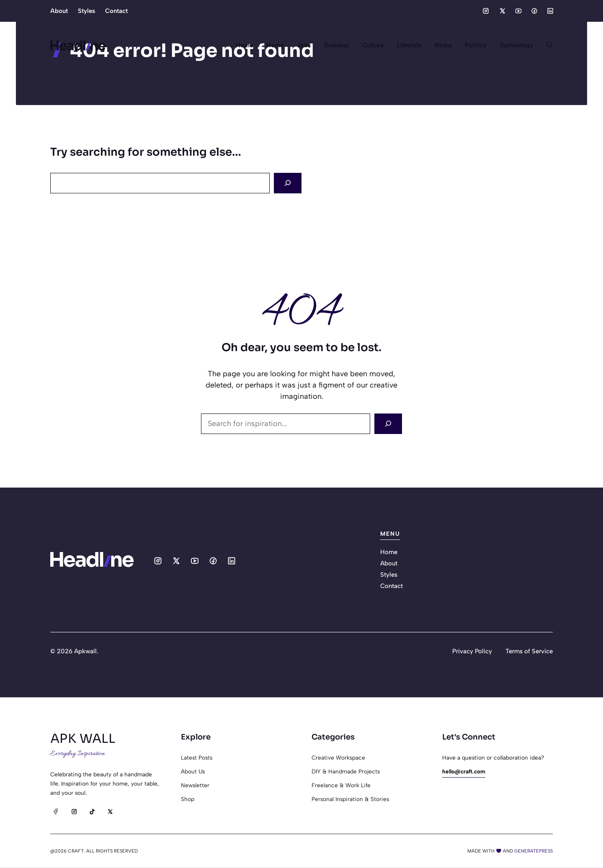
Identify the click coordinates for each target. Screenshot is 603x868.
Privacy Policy (472, 651)
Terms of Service (529, 651)
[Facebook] (56, 811)
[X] (110, 811)
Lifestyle (409, 45)
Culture (373, 45)
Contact (116, 11)
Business (336, 45)
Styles (86, 11)
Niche (443, 45)
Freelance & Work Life (341, 785)
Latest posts (197, 758)
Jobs (304, 45)
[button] (546, 45)
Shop (188, 799)
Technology (516, 45)
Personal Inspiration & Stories (350, 799)
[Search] (288, 183)
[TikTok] (92, 811)
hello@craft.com (464, 771)
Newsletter (195, 785)
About (59, 11)
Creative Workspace (338, 758)
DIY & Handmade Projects (346, 771)
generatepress (533, 851)
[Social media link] (486, 11)
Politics (475, 45)
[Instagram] (74, 811)
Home (244, 45)
